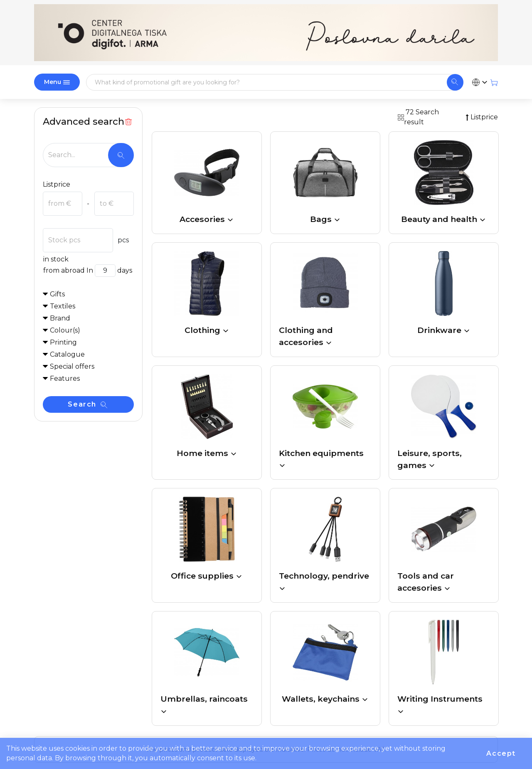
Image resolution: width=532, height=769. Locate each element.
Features (65, 378)
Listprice (57, 184)
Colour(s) (65, 330)
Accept (501, 753)
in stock (56, 259)
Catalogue (67, 354)
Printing (63, 342)
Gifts (57, 294)
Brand (60, 318)
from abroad (64, 270)
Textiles (63, 306)
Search (87, 404)
